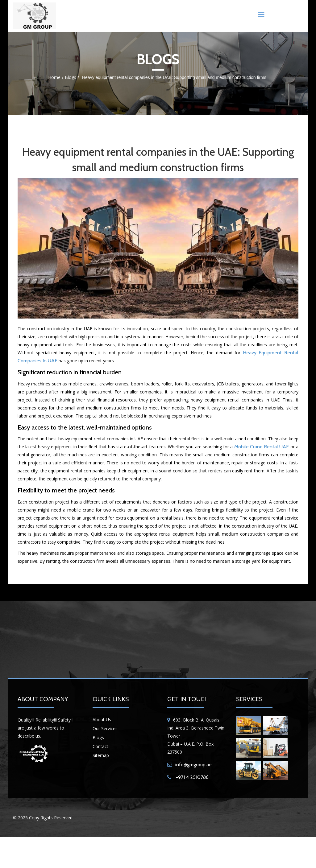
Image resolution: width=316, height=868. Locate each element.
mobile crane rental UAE (262, 447)
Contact (100, 746)
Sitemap (101, 755)
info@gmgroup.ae (193, 765)
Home (54, 77)
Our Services (105, 728)
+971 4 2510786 (191, 777)
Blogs (71, 77)
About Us (102, 720)
